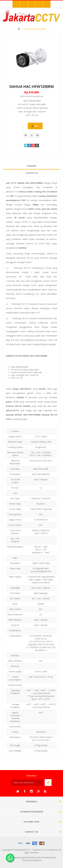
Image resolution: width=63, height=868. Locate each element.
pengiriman (38, 96)
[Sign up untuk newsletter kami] (27, 783)
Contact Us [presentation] (32, 173)
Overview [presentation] (31, 166)
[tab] (31, 166)
